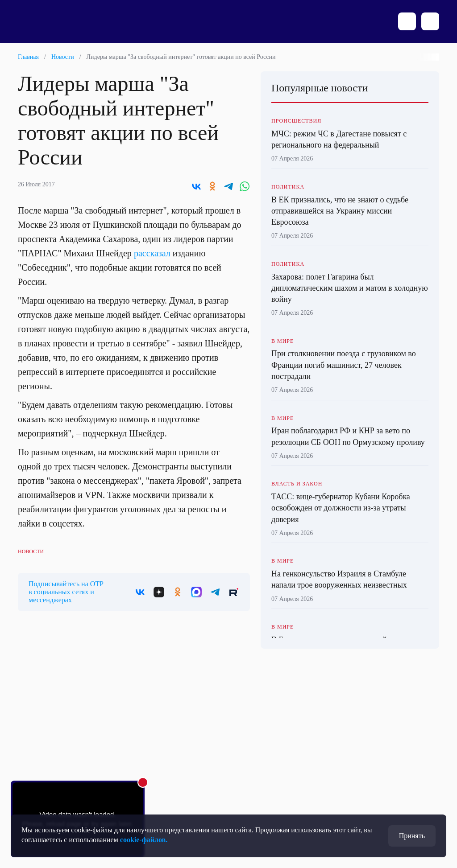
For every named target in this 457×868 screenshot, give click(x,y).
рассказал (152, 253)
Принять (412, 836)
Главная (28, 57)
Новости (63, 57)
